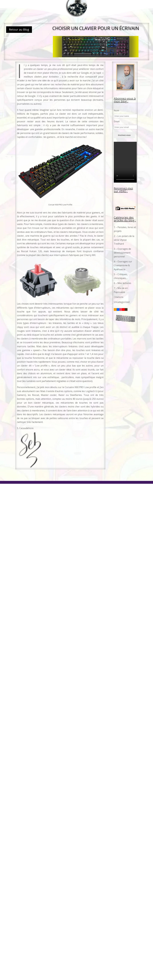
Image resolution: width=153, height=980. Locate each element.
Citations (119, 297)
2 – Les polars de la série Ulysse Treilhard (124, 240)
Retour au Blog (19, 30)
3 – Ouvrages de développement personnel (122, 253)
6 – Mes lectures (122, 283)
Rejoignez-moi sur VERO (123, 190)
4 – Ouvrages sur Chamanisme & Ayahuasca (123, 265)
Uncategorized (122, 302)
